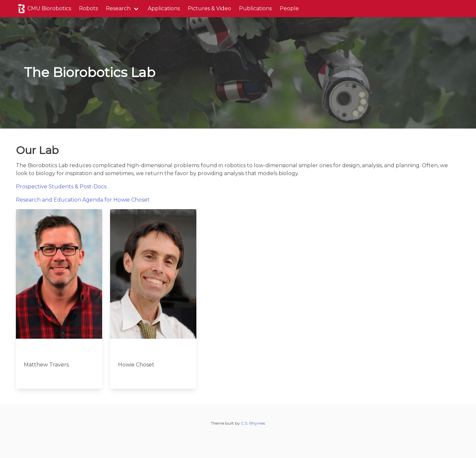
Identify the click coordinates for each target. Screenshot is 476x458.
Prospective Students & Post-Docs (61, 187)
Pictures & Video (209, 8)
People (289, 8)
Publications (255, 8)
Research (118, 8)
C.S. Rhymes (253, 423)
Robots (88, 8)
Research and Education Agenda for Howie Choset (83, 200)
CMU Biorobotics (43, 9)
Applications (164, 8)
